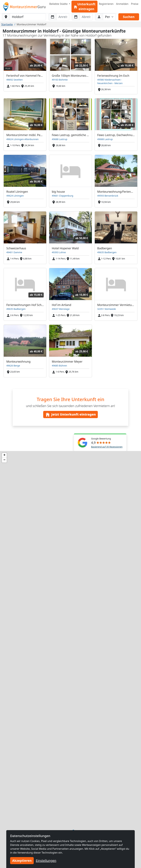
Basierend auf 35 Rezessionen (107, 447)
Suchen (129, 17)
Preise (135, 4)
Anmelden (122, 4)
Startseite (7, 24)
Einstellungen (46, 861)
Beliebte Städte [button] (59, 4)
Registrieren (106, 4)
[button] (4, 455)
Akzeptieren (22, 861)
